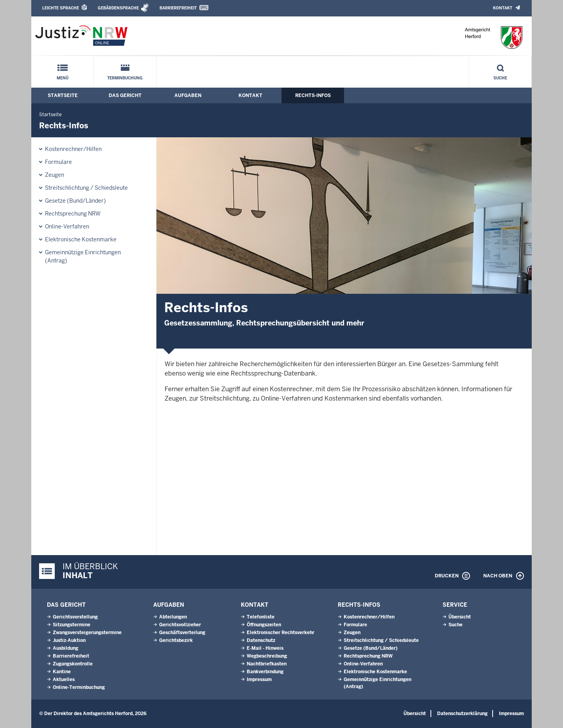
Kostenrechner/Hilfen (73, 149)
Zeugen (55, 175)
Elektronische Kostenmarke (81, 239)
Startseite (63, 95)
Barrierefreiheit (178, 8)
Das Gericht (125, 95)
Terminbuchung (125, 78)
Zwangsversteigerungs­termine (87, 633)
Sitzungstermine (72, 625)
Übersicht (460, 617)
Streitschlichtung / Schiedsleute (86, 188)
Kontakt (503, 8)
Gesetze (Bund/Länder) (75, 201)
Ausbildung (65, 648)
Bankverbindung (265, 672)
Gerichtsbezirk (176, 640)
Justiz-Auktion (69, 640)
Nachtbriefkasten (267, 664)
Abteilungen (173, 617)
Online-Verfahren (67, 226)
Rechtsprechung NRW (73, 214)
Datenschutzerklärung (462, 714)
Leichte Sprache (61, 8)
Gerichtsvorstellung (75, 617)
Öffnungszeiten (264, 625)
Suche (500, 78)
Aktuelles (64, 679)
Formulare (58, 162)
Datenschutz (261, 640)
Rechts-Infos (313, 95)
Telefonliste (261, 617)
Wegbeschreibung (267, 656)
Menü (63, 78)
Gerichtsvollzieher (180, 625)
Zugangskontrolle (73, 664)
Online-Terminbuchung (79, 687)
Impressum (259, 679)
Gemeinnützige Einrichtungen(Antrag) (83, 256)
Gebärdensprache (118, 8)
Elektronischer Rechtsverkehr (281, 633)
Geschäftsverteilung (182, 633)
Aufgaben (188, 95)
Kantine (62, 672)
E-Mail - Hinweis (265, 648)
